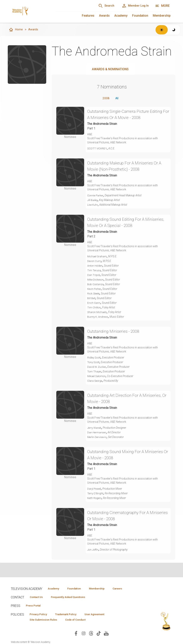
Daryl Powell (95, 489)
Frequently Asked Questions (71, 597)
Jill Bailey (93, 200)
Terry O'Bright (95, 494)
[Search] (104, 6)
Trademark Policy (69, 615)
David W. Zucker (97, 367)
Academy (121, 16)
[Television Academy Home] (29, 8)
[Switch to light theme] (162, 30)
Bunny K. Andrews (98, 317)
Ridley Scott (94, 358)
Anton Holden (96, 266)
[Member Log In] (135, 6)
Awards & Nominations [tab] (110, 69)
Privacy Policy (39, 615)
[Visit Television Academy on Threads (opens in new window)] (91, 634)
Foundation (140, 16)
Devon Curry (95, 261)
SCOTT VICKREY (97, 149)
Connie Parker (96, 196)
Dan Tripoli (94, 275)
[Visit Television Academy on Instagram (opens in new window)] (84, 634)
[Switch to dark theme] (174, 30)
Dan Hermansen (97, 433)
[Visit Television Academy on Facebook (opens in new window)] (76, 634)
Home (16, 30)
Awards (104, 16)
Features (88, 16)
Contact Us (37, 597)
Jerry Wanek (95, 428)
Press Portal (34, 606)
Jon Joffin (93, 550)
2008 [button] (105, 99)
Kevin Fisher (95, 289)
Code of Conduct (78, 620)
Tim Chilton (94, 308)
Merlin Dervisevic (97, 437)
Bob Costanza (96, 285)
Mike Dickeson (96, 280)
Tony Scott (94, 363)
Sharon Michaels (98, 312)
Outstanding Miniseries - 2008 (115, 332)
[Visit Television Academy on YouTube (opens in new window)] (106, 634)
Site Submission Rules (44, 620)
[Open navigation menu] (162, 6)
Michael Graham (97, 257)
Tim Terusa (94, 271)
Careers (123, 588)
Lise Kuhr (93, 205)
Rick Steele (94, 294)
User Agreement (99, 615)
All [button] (117, 99)
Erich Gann (94, 303)
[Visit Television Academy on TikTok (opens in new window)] (99, 634)
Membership (162, 16)
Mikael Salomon (97, 376)
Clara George (95, 381)
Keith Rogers (95, 498)
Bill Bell (91, 298)
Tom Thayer (95, 372)
